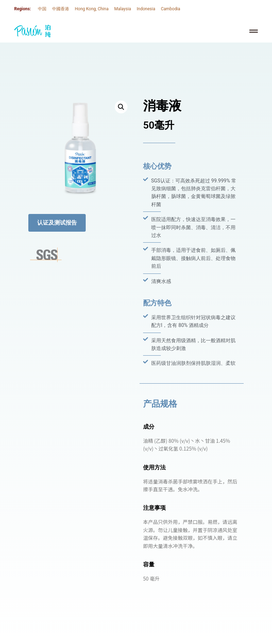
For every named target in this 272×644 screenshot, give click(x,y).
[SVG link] (32, 31)
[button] (121, 107)
